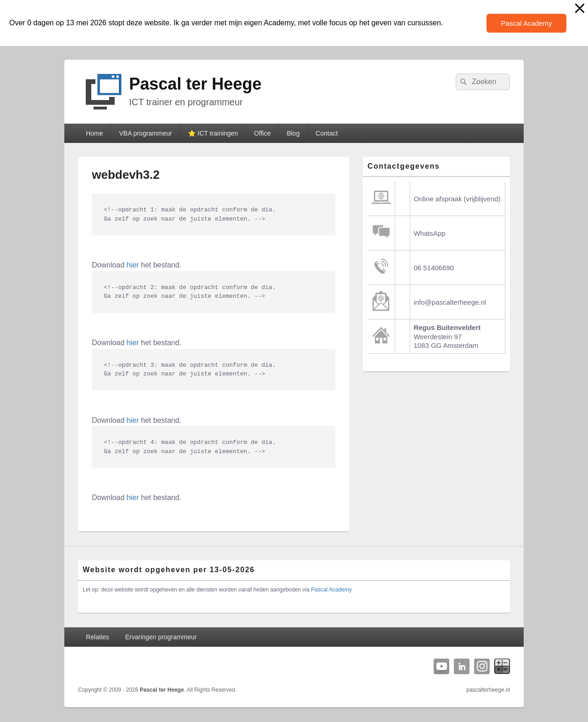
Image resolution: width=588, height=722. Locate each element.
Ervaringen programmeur (161, 637)
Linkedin (462, 666)
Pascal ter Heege (195, 84)
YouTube (441, 666)
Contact (327, 133)
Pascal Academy (527, 23)
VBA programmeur (145, 133)
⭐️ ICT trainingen (213, 133)
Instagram (482, 666)
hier (133, 265)
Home (94, 133)
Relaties (98, 637)
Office (262, 133)
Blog (293, 133)
